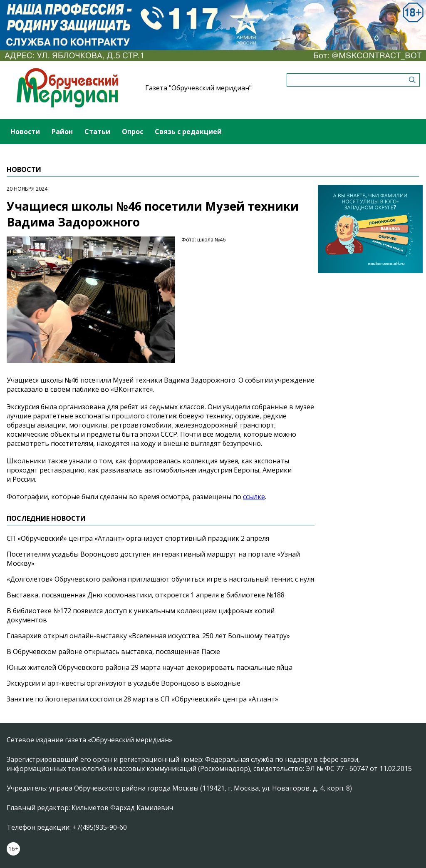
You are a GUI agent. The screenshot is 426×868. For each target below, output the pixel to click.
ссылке (254, 497)
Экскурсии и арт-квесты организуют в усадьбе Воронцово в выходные (124, 683)
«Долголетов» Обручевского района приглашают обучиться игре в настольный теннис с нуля (160, 579)
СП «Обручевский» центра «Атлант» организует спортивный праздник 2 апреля (138, 538)
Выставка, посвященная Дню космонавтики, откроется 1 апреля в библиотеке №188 (146, 595)
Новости (25, 132)
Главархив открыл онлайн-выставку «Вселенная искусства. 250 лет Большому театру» (148, 636)
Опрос (133, 132)
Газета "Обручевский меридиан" (198, 88)
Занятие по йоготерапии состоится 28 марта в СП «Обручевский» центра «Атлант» (142, 699)
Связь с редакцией (188, 132)
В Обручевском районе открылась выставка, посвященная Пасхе (113, 652)
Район (62, 132)
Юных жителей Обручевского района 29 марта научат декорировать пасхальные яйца (150, 667)
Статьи (97, 132)
